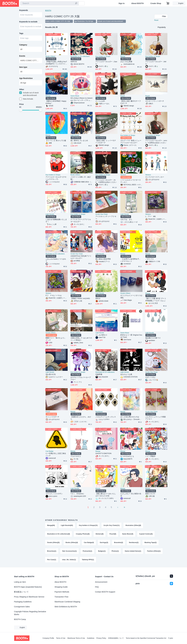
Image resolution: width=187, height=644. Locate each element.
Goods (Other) (125, 293)
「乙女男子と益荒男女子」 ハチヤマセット (131, 260)
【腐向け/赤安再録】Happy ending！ (56, 102)
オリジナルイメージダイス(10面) (131, 297)
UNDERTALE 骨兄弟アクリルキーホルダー (81, 257)
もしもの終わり (101, 335)
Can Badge (49, 451)
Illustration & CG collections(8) (59, 534)
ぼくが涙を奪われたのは (130, 417)
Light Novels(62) (67, 525)
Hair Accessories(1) (69, 551)
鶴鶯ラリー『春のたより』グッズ (56, 339)
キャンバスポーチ (52, 417)
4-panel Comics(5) (146, 534)
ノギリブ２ (150, 259)
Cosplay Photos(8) (83, 534)
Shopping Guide (61, 587)
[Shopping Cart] (168, 3)
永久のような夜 (126, 374)
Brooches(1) (52, 551)
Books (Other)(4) (72, 543)
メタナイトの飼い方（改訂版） (81, 178)
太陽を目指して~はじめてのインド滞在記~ (81, 339)
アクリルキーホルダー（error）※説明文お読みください (156, 142)
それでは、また (126, 219)
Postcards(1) (87, 551)
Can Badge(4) (89, 543)
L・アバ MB (150, 216)
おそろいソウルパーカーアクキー (81, 378)
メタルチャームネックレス (106, 417)
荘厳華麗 (99, 374)
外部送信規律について (116, 638)
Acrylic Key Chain (102, 214)
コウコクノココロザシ (54, 494)
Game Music (75, 96)
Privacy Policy (101, 638)
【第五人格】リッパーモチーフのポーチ (106, 142)
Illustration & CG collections (80, 56)
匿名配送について (21, 592)
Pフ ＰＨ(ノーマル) (54, 295)
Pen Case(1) (52, 560)
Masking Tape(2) (150, 543)
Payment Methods (62, 592)
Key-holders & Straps (103, 56)
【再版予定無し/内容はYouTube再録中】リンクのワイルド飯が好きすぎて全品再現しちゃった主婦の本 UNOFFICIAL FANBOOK (56, 63)
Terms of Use (61, 638)
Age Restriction (26, 78)
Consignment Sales (22, 607)
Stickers (123, 175)
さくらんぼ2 (100, 101)
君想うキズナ (150, 494)
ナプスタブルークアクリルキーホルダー (81, 221)
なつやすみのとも (127, 456)
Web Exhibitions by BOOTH (66, 607)
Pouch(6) (113, 534)
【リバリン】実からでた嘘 (56, 140)
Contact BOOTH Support (105, 592)
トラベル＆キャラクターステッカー (131, 181)
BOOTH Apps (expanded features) (28, 587)
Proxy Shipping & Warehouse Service (29, 597)
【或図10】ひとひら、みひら (81, 418)
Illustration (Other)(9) (133, 525)
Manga (123, 56)
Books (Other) (50, 56)
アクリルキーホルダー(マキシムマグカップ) (56, 178)
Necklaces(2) (134, 543)
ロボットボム (150, 377)
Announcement (101, 582)
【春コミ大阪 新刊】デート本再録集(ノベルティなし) (156, 300)
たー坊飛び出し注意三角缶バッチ (56, 455)
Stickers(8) (100, 534)
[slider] (21, 110)
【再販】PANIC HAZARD (80, 298)
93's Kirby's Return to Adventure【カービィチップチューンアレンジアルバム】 (81, 99)
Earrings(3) (104, 543)
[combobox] (49, 3)
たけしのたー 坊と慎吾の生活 (131, 495)
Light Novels (75, 135)
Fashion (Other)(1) (154, 551)
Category (23, 45)
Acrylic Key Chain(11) (111, 525)
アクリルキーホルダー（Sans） (106, 63)
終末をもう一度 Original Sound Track (131, 336)
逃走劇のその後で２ (153, 338)
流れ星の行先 (51, 374)
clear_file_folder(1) (69, 560)
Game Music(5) (128, 534)
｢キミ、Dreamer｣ (77, 494)
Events (22, 56)
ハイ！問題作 (150, 456)
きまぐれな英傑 (126, 62)
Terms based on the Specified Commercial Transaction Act (146, 638)
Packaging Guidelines (23, 602)
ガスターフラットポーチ (155, 101)
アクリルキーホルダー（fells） (156, 63)
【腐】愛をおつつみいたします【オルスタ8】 (106, 495)
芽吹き (98, 298)
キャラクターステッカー (155, 177)
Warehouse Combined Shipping (67, 602)
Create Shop (156, 3)
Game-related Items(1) (133, 551)
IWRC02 (74, 62)
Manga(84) (51, 525)
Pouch (123, 96)
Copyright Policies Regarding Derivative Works (30, 613)
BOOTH (48, 10)
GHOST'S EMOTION (103, 453)
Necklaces (99, 412)
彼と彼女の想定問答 (103, 259)
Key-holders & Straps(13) (88, 525)
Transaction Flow (61, 597)
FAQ (97, 587)
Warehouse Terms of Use (76, 638)
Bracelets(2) (118, 543)
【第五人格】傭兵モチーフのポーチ (131, 102)
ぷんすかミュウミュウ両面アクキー (156, 418)
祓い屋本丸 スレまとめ (79, 140)
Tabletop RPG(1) (88, 560)
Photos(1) (115, 551)
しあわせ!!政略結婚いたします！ (56, 221)
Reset (156, 20)
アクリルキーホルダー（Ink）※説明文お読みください (106, 181)
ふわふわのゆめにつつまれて (56, 260)
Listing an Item (20, 582)
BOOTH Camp (20, 619)
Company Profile (48, 638)
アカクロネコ (76, 456)
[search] (76, 4)
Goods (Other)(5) (53, 543)
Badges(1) (102, 551)
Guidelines (91, 638)
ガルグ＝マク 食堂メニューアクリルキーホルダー (131, 142)
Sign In (122, 3)
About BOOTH (137, 3)
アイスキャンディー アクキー (106, 218)
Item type (23, 67)
